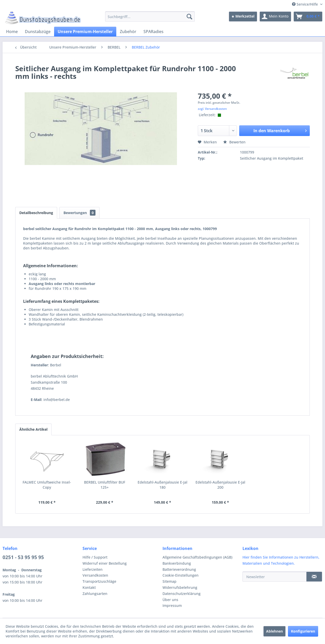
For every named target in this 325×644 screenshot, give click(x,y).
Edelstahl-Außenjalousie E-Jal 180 (162, 485)
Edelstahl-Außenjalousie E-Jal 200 (220, 485)
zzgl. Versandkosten (212, 109)
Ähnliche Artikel (33, 429)
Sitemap (169, 581)
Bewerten (234, 142)
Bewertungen (79, 213)
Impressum (172, 605)
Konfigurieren (303, 631)
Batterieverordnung (179, 569)
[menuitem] (150, 17)
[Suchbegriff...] (150, 17)
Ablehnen (274, 631)
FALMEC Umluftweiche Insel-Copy (47, 485)
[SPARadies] (153, 32)
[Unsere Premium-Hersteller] (85, 32)
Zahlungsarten (95, 594)
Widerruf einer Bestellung (105, 563)
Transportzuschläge (99, 581)
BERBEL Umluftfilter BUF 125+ (105, 485)
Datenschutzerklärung (182, 594)
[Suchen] (189, 17)
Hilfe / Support (95, 557)
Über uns (170, 600)
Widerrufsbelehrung (180, 587)
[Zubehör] (128, 32)
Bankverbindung (177, 563)
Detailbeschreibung (36, 213)
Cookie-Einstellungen (181, 575)
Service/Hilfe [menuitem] (305, 4)
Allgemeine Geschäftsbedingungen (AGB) (197, 557)
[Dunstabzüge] (38, 32)
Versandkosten (95, 575)
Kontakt (89, 587)
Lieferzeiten (93, 569)
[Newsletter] (274, 577)
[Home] (12, 32)
